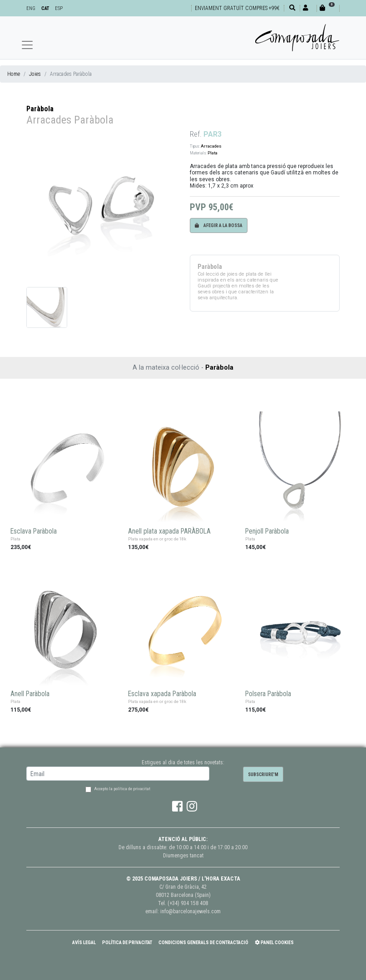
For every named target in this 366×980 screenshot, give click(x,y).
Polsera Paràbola (268, 694)
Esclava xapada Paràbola (162, 694)
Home (14, 74)
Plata (213, 153)
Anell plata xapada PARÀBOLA (169, 531)
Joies (35, 74)
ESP (59, 8)
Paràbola (40, 109)
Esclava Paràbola (34, 531)
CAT (45, 8)
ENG (31, 8)
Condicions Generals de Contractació (203, 943)
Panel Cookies (274, 943)
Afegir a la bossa (219, 225)
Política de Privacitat (127, 943)
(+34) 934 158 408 (188, 903)
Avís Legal (84, 943)
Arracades (211, 146)
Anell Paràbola (30, 694)
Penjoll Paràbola (267, 531)
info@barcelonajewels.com (190, 911)
